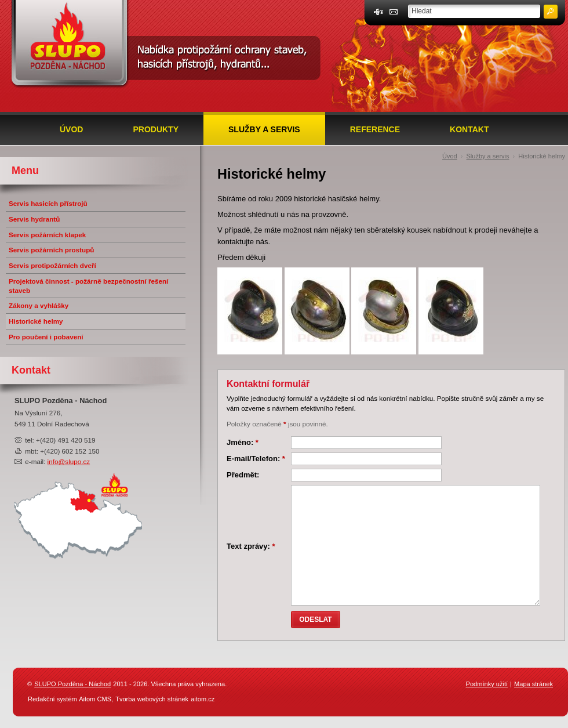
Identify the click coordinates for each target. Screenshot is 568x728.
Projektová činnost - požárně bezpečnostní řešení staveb (88, 286)
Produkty (156, 129)
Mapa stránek (534, 684)
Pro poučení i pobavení (46, 337)
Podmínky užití (487, 684)
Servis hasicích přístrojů (48, 203)
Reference (375, 129)
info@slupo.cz (69, 461)
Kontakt (469, 129)
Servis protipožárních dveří (52, 265)
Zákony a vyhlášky (39, 305)
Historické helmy (542, 156)
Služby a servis (264, 129)
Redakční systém (52, 699)
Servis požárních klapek (47, 235)
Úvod (71, 129)
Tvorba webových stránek (152, 699)
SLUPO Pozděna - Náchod (72, 684)
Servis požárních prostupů (51, 250)
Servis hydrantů (34, 219)
